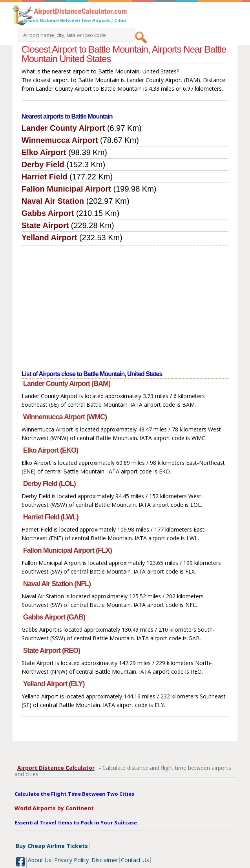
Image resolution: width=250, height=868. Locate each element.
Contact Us (135, 860)
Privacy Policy (71, 860)
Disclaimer (105, 860)
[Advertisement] (125, 305)
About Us (40, 860)
